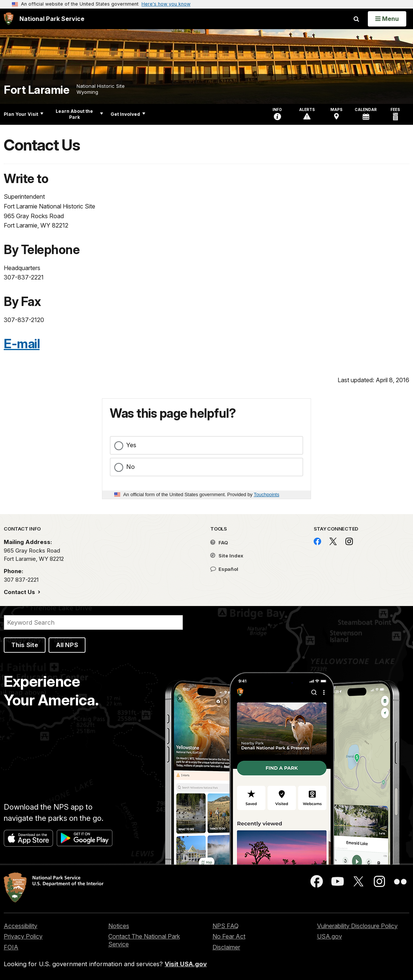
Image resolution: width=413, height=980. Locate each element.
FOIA (11, 947)
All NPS (67, 645)
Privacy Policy (23, 936)
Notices (119, 926)
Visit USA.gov (186, 964)
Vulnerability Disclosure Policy (357, 926)
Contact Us (20, 592)
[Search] (93, 622)
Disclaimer (226, 947)
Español (224, 569)
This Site (25, 645)
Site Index (227, 556)
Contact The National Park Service (144, 940)
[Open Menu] (387, 19)
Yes (131, 445)
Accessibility (21, 926)
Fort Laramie (36, 90)
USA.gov (330, 936)
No (131, 467)
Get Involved (128, 114)
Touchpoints (267, 494)
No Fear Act (229, 936)
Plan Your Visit (24, 114)
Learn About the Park (79, 114)
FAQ (219, 542)
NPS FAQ (226, 926)
